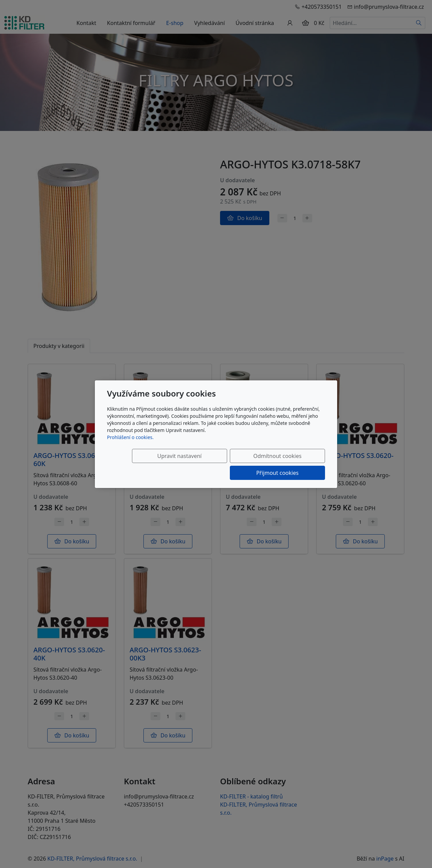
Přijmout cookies (292, 464)
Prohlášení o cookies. (130, 446)
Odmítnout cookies (225, 464)
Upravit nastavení (157, 464)
